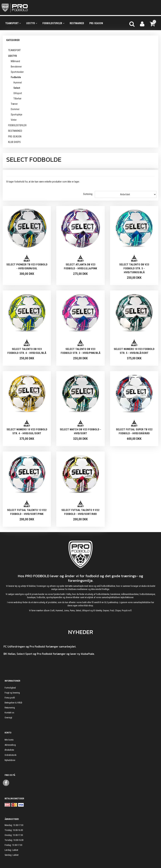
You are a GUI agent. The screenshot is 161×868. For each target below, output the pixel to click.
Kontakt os (9, 713)
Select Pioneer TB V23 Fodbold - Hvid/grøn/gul (27, 266)
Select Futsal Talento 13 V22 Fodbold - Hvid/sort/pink (27, 512)
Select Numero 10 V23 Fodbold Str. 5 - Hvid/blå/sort (134, 351)
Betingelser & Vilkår (13, 703)
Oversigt (8, 718)
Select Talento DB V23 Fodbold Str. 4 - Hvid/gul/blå (27, 351)
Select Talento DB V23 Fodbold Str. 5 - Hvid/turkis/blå (134, 268)
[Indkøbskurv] (153, 23)
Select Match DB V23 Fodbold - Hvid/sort (80, 431)
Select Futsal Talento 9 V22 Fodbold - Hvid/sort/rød (80, 512)
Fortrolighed (10, 688)
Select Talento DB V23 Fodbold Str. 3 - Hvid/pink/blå (80, 351)
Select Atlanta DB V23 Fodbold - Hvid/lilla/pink (80, 266)
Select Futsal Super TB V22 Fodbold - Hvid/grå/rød (134, 431)
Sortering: (88, 194)
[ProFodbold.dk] (31, 8)
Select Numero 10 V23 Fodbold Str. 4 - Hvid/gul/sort (27, 431)
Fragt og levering (12, 693)
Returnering (10, 708)
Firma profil (10, 698)
